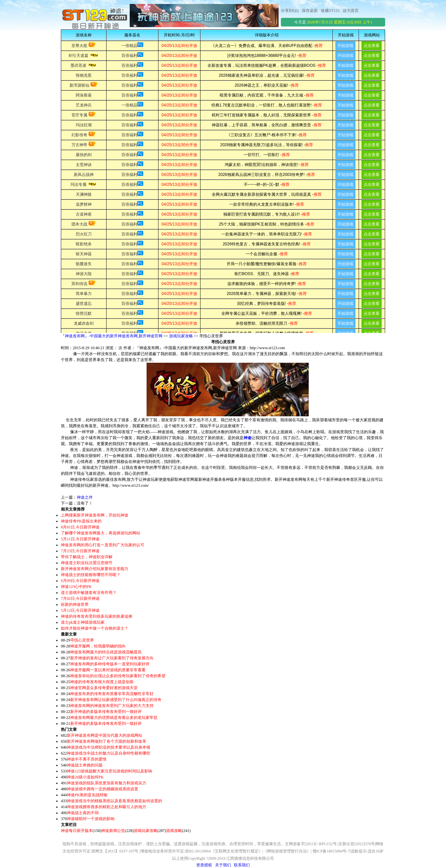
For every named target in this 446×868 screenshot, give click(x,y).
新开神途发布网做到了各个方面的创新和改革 (107, 741)
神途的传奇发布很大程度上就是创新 (102, 682)
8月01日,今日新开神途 (80, 527)
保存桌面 (310, 11)
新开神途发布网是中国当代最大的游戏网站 (105, 735)
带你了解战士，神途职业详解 (87, 557)
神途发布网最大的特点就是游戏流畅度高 (106, 652)
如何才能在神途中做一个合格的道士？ (95, 628)
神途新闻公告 (113, 831)
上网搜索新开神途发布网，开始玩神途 (95, 515)
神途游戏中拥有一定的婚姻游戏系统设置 (103, 789)
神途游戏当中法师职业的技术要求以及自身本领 (109, 747)
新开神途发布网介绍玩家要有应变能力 (95, 569)
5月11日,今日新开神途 (80, 539)
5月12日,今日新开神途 (80, 610)
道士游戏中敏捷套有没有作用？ (89, 593)
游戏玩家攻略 (181, 336)
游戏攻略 (174, 831)
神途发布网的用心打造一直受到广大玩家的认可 (103, 545)
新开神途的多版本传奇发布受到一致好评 (106, 712)
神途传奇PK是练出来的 (81, 521)
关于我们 (223, 865)
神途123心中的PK (76, 587)
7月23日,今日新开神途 (80, 551)
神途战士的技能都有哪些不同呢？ (91, 575)
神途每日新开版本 (77, 831)
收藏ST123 (330, 11)
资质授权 (204, 865)
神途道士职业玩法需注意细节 (87, 563)
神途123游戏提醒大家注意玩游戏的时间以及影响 (110, 771)
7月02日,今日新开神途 (80, 599)
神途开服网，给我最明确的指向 (98, 646)
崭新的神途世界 (75, 604)
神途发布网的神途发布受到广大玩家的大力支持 (112, 706)
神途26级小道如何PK (85, 777)
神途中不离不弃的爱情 (87, 759)
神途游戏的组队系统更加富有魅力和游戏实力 (107, 783)
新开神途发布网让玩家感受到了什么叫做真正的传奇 (116, 700)
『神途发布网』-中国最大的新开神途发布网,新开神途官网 (112, 336)
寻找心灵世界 (82, 640)
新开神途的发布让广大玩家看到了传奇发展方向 (112, 658)
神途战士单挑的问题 (85, 765)
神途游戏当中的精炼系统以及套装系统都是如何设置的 (114, 801)
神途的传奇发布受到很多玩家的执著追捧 (97, 616)
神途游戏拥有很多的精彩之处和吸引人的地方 (107, 807)
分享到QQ (290, 11)
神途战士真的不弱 (83, 813)
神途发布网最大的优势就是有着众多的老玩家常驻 (114, 718)
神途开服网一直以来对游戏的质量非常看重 (108, 670)
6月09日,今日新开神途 (80, 581)
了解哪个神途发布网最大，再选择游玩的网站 (101, 533)
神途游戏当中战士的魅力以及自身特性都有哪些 (109, 753)
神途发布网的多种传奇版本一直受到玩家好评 (110, 664)
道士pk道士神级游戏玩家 (83, 622)
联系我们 (242, 865)
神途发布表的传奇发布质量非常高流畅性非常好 (112, 694)
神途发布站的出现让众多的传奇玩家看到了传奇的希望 (118, 676)
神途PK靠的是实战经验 (87, 795)
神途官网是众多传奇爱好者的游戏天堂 (104, 688)
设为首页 (351, 11)
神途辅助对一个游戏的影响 (91, 819)
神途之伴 (85, 497)
